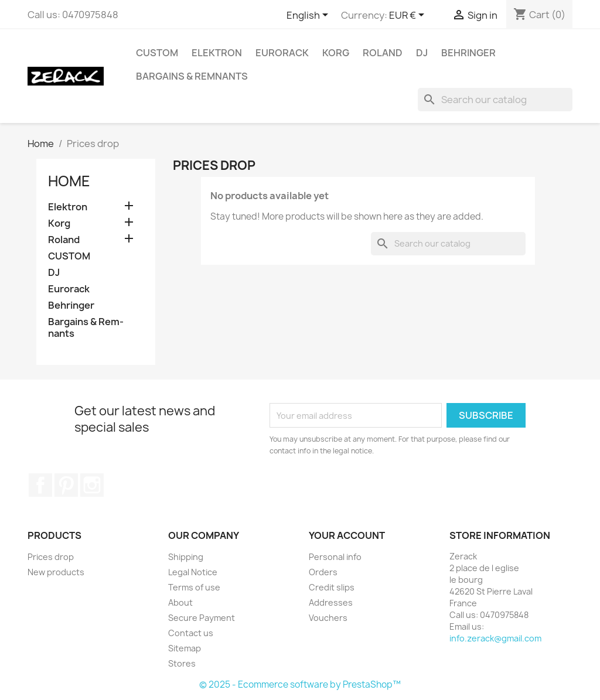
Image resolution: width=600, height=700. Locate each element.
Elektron (217, 53)
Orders (323, 572)
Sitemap (185, 648)
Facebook (40, 485)
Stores (182, 663)
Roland (383, 53)
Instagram (92, 485)
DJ (422, 53)
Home (69, 181)
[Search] (495, 100)
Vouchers (328, 618)
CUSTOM (157, 53)
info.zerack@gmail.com (495, 638)
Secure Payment (202, 618)
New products (56, 572)
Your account (347, 535)
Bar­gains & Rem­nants (192, 76)
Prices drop (51, 557)
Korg (336, 53)
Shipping (186, 557)
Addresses (331, 602)
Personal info (335, 557)
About (180, 602)
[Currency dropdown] (409, 16)
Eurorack (282, 53)
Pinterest (66, 485)
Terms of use (194, 587)
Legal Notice (193, 572)
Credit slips (332, 587)
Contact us (191, 633)
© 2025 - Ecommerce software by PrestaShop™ (300, 684)
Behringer (468, 53)
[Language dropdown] (309, 16)
